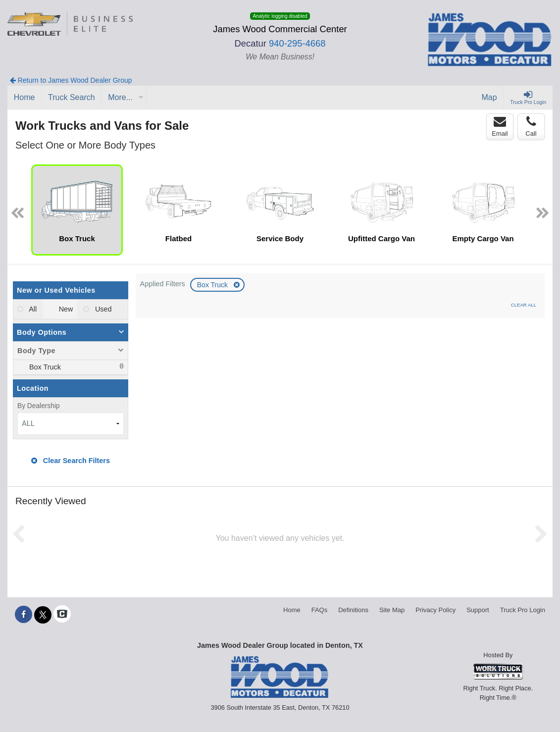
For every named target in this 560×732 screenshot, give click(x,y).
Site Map (392, 610)
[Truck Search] (72, 98)
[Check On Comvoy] (62, 615)
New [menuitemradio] (65, 309)
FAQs (320, 610)
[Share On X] (43, 615)
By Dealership (39, 406)
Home (292, 610)
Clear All (524, 305)
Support (478, 610)
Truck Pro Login (523, 610)
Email (500, 126)
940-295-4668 (297, 43)
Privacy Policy (435, 610)
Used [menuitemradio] (102, 309)
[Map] (490, 98)
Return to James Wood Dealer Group (71, 80)
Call (531, 126)
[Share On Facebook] (24, 615)
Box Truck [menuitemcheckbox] (44, 367)
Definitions (353, 610)
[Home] (25, 98)
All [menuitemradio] (32, 309)
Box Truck (213, 285)
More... (126, 97)
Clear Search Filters (71, 461)
